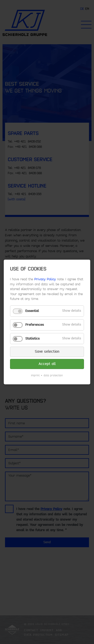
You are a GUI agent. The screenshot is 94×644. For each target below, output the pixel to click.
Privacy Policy (45, 279)
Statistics (32, 338)
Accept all (47, 364)
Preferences (35, 325)
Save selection (47, 352)
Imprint (35, 375)
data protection (53, 375)
